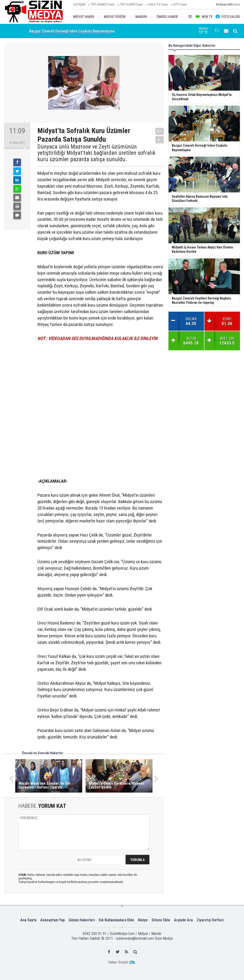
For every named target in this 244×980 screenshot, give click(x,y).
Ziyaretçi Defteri (210, 920)
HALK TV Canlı (158, 5)
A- (160, 140)
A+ (160, 131)
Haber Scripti (118, 962)
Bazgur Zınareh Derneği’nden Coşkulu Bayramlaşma (72, 31)
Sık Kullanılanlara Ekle (116, 920)
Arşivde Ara (183, 920)
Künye (143, 920)
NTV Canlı (180, 5)
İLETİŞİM (79, 5)
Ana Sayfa (28, 920)
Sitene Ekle (161, 920)
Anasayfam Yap (53, 920)
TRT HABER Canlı (103, 5)
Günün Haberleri (82, 920)
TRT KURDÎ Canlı (131, 5)
